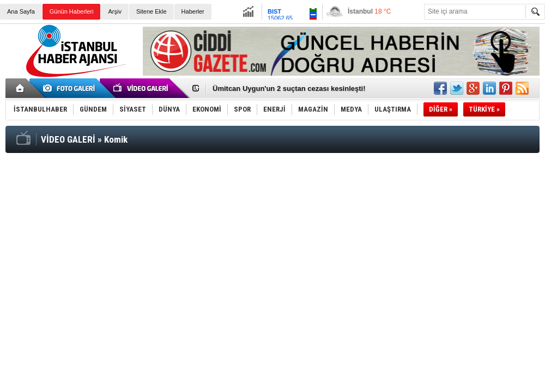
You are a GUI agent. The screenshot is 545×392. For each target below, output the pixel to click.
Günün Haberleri (72, 11)
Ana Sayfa (21, 11)
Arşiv (114, 11)
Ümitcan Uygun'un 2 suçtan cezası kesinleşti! (289, 88)
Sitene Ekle (152, 11)
